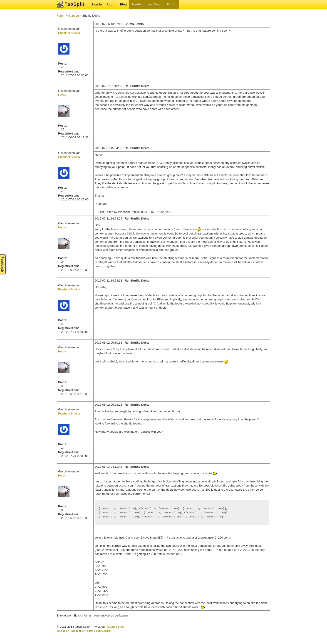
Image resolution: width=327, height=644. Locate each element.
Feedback (3, 264)
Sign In (97, 4)
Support (74, 16)
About (111, 4)
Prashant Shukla (69, 33)
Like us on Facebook (69, 631)
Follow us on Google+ (98, 631)
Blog (124, 4)
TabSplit (75, 4)
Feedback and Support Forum (154, 4)
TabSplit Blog (115, 627)
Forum (61, 16)
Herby (62, 95)
